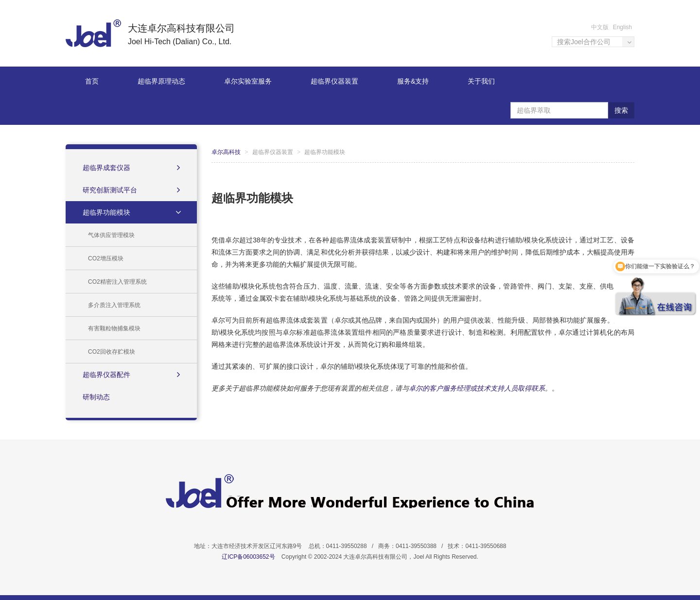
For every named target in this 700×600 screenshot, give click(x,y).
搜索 (621, 110)
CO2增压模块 (106, 258)
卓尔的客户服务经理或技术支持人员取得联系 (477, 388)
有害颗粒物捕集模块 (114, 328)
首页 (92, 81)
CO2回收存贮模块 (112, 352)
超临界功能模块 (133, 212)
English (622, 27)
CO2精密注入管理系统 (117, 282)
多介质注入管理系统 (114, 305)
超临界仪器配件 (131, 375)
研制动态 (96, 397)
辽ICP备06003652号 (248, 557)
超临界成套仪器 (131, 168)
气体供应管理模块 (111, 235)
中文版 (600, 27)
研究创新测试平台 (131, 190)
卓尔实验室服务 (248, 81)
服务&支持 (413, 81)
